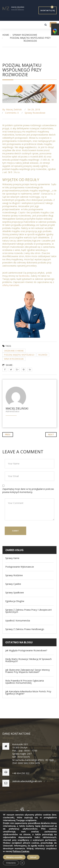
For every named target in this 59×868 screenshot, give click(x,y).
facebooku (24, 276)
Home (6, 35)
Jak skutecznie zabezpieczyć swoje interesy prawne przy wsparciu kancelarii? (28, 671)
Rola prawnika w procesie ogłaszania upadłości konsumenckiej (25, 682)
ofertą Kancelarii (11, 285)
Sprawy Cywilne (13, 584)
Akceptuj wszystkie (14, 857)
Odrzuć (33, 857)
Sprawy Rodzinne (14, 575)
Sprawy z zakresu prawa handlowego (25, 629)
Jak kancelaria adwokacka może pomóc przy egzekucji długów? (28, 693)
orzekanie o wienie (14, 351)
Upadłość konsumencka (18, 621)
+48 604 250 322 (21, 773)
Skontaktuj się (48, 10)
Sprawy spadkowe (15, 593)
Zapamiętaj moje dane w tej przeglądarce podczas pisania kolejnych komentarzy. (28, 490)
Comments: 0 (12, 113)
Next (51, 434)
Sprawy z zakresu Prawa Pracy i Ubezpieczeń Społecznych (29, 611)
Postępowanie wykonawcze (20, 567)
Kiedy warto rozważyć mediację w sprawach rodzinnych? (28, 660)
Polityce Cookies (21, 851)
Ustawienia (11, 863)
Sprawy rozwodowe (25, 35)
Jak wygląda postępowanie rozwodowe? (26, 650)
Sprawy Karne (12, 558)
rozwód (43, 355)
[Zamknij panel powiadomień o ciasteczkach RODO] (22, 863)
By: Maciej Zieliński (12, 109)
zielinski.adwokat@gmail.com (27, 781)
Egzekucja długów (15, 601)
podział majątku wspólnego (19, 355)
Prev (8, 434)
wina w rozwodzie (14, 359)
